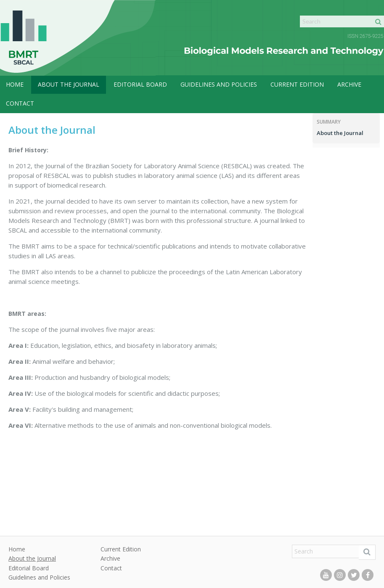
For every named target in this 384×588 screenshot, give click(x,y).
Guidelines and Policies (219, 84)
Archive (349, 84)
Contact (20, 103)
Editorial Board (140, 84)
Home (15, 84)
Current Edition (297, 84)
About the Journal (69, 84)
